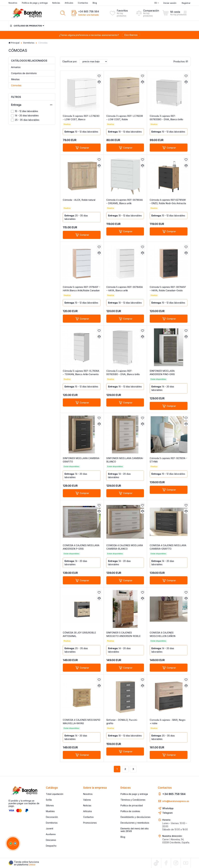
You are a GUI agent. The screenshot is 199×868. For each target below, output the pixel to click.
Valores (87, 800)
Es (157, 3)
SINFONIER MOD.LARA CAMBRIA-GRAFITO (81, 460)
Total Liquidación (55, 794)
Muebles (50, 811)
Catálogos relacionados (29, 61)
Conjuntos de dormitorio (24, 73)
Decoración (52, 817)
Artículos (69, 3)
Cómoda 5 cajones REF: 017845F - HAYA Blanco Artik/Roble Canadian (81, 289)
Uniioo (32, 865)
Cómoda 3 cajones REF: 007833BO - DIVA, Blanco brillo (166, 118)
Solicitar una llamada (88, 15)
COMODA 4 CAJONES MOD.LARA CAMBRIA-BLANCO (125, 547)
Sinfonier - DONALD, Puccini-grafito (122, 722)
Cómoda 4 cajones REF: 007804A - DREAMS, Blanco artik (125, 202)
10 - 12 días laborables (25, 111)
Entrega (32, 105)
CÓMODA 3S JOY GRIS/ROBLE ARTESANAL (79, 634)
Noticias (56, 3)
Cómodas (16, 85)
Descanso (51, 840)
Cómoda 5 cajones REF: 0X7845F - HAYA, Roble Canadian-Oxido (168, 289)
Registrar (186, 3)
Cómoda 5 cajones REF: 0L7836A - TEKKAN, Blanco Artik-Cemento (81, 373)
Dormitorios (29, 43)
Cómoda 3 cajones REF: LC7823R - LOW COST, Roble (125, 118)
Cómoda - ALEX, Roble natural (79, 200)
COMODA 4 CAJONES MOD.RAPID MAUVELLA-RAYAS (82, 722)
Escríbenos (131, 35)
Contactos (83, 3)
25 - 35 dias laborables (25, 120)
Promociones (90, 823)
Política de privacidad (132, 805)
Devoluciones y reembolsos (135, 823)
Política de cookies (130, 811)
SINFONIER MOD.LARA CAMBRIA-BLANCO (125, 460)
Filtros (16, 97)
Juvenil (50, 828)
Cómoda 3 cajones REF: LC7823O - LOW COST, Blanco (81, 118)
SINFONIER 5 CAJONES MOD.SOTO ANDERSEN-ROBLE (123, 634)
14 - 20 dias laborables (25, 116)
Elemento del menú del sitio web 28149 (135, 830)
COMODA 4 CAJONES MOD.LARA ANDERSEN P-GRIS (81, 547)
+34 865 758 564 (89, 11)
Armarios (16, 67)
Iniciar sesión (170, 3)
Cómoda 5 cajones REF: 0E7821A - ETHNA (168, 460)
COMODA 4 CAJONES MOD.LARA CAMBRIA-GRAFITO (168, 547)
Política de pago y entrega (35, 3)
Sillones (50, 805)
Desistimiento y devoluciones (135, 817)
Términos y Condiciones (133, 800)
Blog (95, 3)
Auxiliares (51, 834)
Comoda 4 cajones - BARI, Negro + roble (168, 722)
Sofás (49, 800)
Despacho (51, 846)
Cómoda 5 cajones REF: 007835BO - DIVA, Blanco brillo (123, 373)
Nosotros (13, 3)
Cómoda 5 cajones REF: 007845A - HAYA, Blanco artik (125, 289)
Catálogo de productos (26, 26)
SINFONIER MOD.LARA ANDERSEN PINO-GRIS (162, 373)
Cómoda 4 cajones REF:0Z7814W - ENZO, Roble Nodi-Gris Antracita (168, 202)
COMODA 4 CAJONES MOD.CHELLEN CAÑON (163, 634)
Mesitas (15, 79)
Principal (14, 43)
